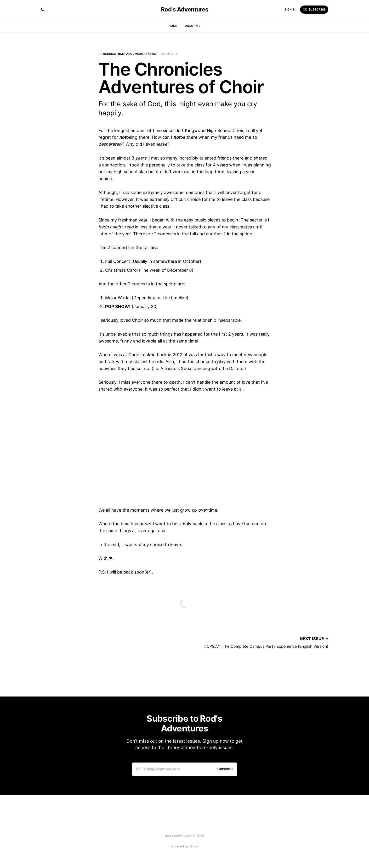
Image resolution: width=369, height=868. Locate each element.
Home (173, 26)
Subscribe (314, 10)
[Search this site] (43, 10)
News (152, 54)
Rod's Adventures (184, 10)
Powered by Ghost (184, 846)
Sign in (290, 9)
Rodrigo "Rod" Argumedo (123, 54)
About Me (193, 26)
